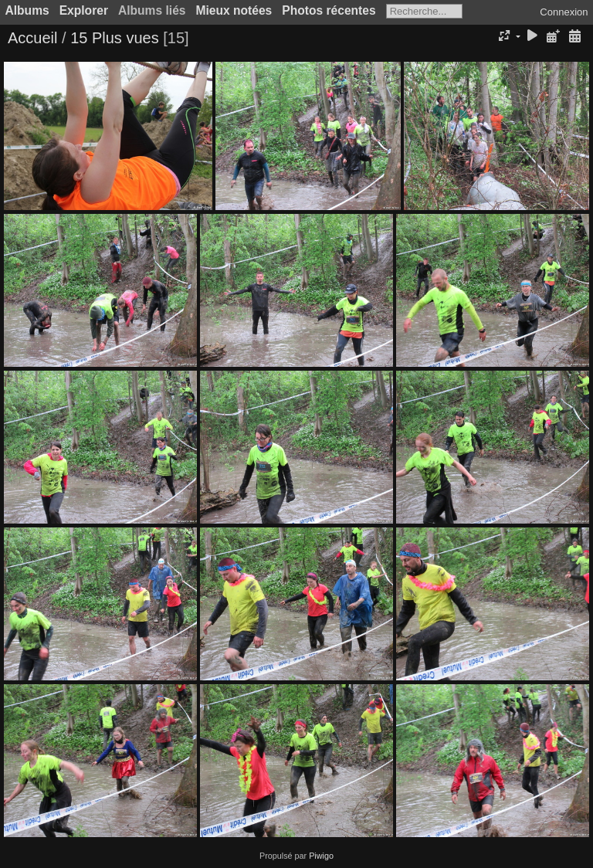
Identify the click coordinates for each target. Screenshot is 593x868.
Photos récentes (329, 10)
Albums (27, 10)
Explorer (84, 10)
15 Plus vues (115, 38)
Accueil (32, 38)
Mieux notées (234, 10)
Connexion (564, 12)
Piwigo (321, 856)
